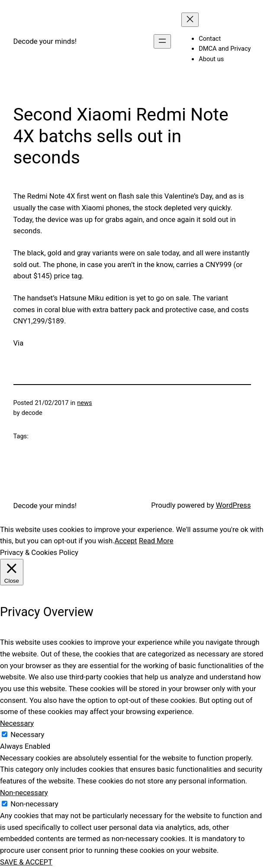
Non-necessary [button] (24, 793)
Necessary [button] (17, 723)
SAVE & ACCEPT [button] (26, 862)
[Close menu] (190, 20)
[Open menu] (162, 41)
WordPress (233, 505)
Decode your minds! (45, 41)
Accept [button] (126, 541)
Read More (156, 541)
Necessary (27, 735)
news (84, 403)
